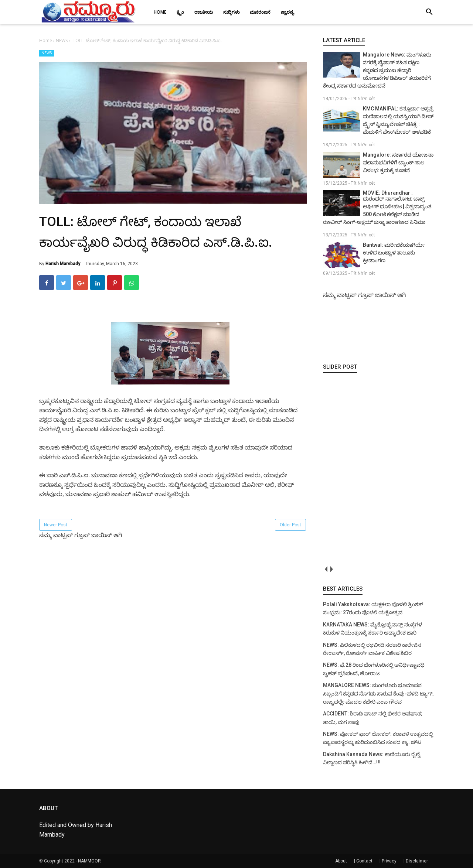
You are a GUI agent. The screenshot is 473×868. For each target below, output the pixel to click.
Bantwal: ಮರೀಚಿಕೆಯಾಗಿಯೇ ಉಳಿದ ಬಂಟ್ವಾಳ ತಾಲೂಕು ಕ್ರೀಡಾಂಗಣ (394, 253)
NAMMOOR (89, 861)
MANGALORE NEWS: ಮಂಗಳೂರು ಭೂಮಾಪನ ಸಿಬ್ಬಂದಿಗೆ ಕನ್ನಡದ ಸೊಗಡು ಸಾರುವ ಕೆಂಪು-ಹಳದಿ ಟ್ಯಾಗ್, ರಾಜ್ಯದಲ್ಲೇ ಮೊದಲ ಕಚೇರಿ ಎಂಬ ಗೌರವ (378, 693)
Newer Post (56, 525)
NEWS (47, 53)
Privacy (389, 861)
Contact (364, 861)
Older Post (290, 525)
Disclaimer (417, 861)
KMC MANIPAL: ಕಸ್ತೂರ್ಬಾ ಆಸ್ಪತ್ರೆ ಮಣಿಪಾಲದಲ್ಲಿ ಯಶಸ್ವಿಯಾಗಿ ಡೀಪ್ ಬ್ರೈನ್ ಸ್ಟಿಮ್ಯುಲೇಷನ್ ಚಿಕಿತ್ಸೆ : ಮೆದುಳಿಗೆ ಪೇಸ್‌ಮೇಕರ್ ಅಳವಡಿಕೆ (398, 120)
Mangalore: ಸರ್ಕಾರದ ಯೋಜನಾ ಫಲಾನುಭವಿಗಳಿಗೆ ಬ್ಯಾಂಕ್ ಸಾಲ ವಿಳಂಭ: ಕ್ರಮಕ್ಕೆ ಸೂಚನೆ (398, 163)
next (331, 569)
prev (326, 569)
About (341, 861)
